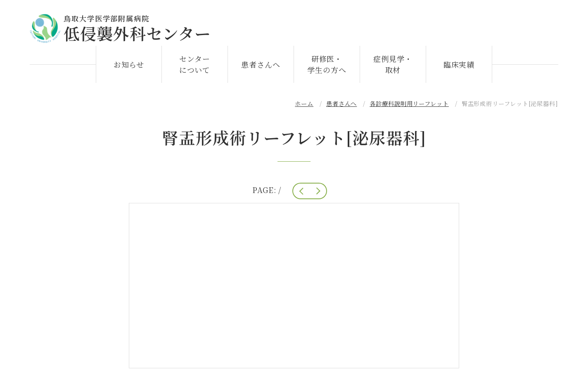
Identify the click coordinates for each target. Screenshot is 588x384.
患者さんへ (261, 68)
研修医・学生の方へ (327, 68)
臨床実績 (459, 68)
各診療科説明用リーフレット (409, 107)
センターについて (195, 68)
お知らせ (129, 68)
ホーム (304, 107)
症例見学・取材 (393, 68)
